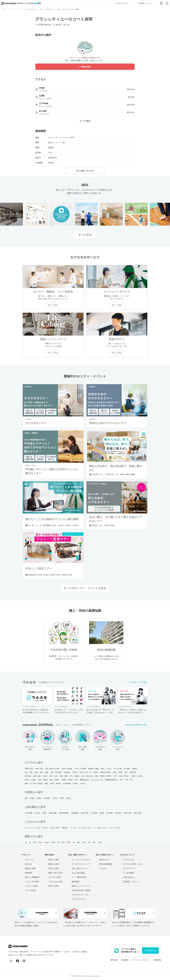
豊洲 (47, 772)
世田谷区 (47, 798)
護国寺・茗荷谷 (106, 776)
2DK (63, 843)
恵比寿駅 (110, 813)
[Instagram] (24, 961)
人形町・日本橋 (136, 776)
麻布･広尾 (39, 769)
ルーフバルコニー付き (33, 828)
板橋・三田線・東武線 (53, 784)
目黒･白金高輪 (67, 769)
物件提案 (75, 882)
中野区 (62, 798)
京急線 (75, 784)
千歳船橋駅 (75, 813)
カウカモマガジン (79, 899)
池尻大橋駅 (53, 813)
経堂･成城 (37, 776)
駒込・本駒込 (55, 780)
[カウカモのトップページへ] (21, 3)
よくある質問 (128, 873)
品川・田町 (29, 772)
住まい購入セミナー (80, 868)
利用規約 (125, 960)
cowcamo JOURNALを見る (136, 725)
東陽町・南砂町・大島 (70, 780)
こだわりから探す (56, 882)
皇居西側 (67, 772)
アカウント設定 (31, 886)
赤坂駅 (102, 813)
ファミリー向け (114, 828)
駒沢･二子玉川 (106, 769)
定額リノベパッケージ (81, 886)
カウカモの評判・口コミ (133, 864)
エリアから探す (55, 877)
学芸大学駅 (128, 813)
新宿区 (32, 798)
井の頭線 (127, 769)
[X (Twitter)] (11, 961)
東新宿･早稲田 (106, 772)
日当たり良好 (55, 828)
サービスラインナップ (81, 864)
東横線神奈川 (85, 780)
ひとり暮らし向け (85, 828)
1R (26, 843)
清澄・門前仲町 (56, 772)
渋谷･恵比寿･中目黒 (52, 769)
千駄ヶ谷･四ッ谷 (85, 772)
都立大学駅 (85, 813)
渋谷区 (55, 798)
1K (30, 843)
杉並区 (69, 798)
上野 (115, 776)
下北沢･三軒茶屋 (80, 769)
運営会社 (114, 960)
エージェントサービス (81, 860)
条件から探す (54, 860)
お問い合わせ (128, 877)
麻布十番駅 (138, 813)
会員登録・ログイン (131, 882)
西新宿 (96, 772)
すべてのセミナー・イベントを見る (85, 588)
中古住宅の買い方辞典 (81, 890)
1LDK (40, 843)
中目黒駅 (94, 813)
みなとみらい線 (97, 780)
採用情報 (157, 960)
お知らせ (28, 864)
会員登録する (150, 950)
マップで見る (85, 121)
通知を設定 (85, 67)
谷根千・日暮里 (30, 780)
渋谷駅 (44, 813)
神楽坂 (135, 769)
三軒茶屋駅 (29, 813)
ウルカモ (103, 868)
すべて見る (85, 235)
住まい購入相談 (78, 873)
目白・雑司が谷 (87, 776)
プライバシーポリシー (141, 960)
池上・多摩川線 (130, 772)
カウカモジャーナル (80, 895)
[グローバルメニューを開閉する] (167, 3)
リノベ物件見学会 (79, 877)
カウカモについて (122, 3)
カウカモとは (128, 860)
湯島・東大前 (124, 776)
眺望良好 (65, 828)
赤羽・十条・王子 (126, 780)
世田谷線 (28, 776)
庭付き (45, 828)
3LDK (84, 843)
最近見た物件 (30, 868)
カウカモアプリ (129, 868)
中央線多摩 (67, 784)
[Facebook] (18, 961)
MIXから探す (54, 886)
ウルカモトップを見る (138, 682)
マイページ (29, 860)
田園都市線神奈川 (111, 780)
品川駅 (37, 813)
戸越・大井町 (118, 772)
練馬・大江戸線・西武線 (34, 784)
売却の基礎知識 (105, 864)
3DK (79, 843)
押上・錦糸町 (75, 776)
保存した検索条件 (32, 877)
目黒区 (39, 798)
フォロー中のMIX (32, 882)
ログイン (145, 3)
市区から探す (54, 868)
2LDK (69, 843)
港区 (26, 798)
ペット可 (73, 828)
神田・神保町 (43, 780)
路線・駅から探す (56, 873)
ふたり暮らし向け (100, 828)
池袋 (97, 776)
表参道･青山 (29, 769)
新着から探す (54, 864)
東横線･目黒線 (94, 769)
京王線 (45, 776)
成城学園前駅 (64, 813)
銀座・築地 (39, 772)
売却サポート (105, 860)
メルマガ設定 (30, 890)
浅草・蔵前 (64, 776)
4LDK (100, 843)
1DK (35, 843)
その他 (82, 784)
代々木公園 (117, 769)
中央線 (75, 772)
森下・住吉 (54, 776)
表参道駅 (118, 813)
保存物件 (28, 873)
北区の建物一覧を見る (85, 171)
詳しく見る (53, 305)
